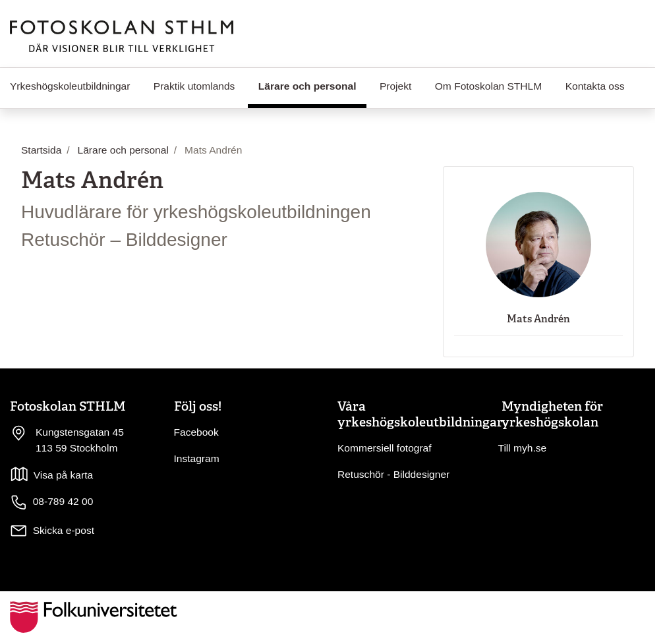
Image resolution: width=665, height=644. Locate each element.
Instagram (197, 458)
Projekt (395, 86)
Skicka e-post (64, 530)
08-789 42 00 (51, 502)
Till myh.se (523, 448)
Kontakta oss (595, 86)
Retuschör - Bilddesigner (393, 474)
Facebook (196, 432)
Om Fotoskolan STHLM (488, 86)
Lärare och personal (312, 85)
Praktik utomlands (194, 86)
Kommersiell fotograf (385, 448)
